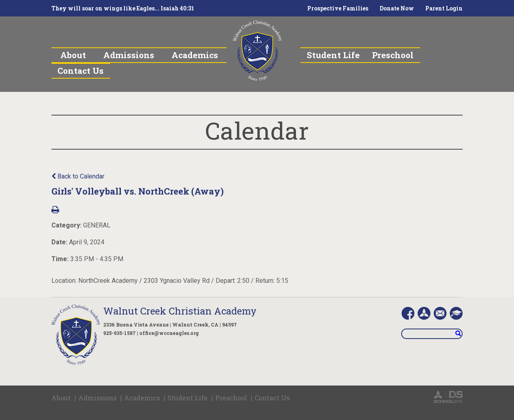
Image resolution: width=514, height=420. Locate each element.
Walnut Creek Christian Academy (180, 311)
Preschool (231, 398)
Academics (142, 398)
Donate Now (397, 8)
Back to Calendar (78, 176)
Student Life (188, 398)
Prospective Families (338, 8)
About (61, 398)
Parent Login (444, 8)
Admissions (97, 398)
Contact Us (272, 398)
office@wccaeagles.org (169, 333)
